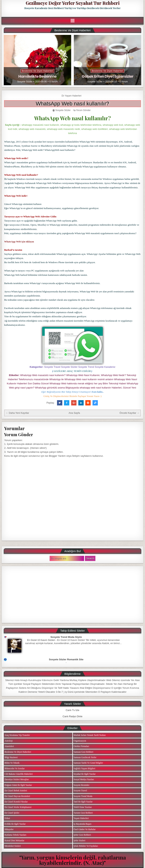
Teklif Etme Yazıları (83, 807)
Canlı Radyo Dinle (73, 716)
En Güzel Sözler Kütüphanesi (18, 807)
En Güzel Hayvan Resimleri (17, 796)
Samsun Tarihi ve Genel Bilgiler (88, 763)
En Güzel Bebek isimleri (16, 791)
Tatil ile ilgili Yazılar (83, 802)
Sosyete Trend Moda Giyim (66, 637)
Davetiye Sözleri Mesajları (17, 779)
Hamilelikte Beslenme (37, 76)
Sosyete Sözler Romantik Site (66, 659)
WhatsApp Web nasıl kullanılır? (73, 104)
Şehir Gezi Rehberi (82, 835)
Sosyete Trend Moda (83, 796)
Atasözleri (9, 746)
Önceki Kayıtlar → (129, 413)
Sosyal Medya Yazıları (84, 779)
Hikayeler (9, 829)
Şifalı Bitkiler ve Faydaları (86, 846)
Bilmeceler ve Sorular (15, 768)
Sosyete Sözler (25, 82)
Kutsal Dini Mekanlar (14, 840)
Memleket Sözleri (13, 846)
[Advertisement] (72, 594)
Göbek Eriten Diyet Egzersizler (108, 76)
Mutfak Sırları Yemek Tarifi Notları (90, 735)
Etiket (7, 818)
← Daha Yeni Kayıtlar (17, 413)
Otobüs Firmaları (81, 746)
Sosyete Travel (80, 791)
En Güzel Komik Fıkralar (16, 802)
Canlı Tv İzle (72, 710)
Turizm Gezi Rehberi (83, 813)
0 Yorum (54, 82)
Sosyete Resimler (82, 785)
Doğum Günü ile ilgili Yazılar (18, 785)
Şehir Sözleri (79, 840)
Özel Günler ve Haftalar (85, 829)
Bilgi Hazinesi (11, 757)
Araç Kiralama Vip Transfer (17, 735)
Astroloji (9, 741)
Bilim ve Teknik (12, 763)
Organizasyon (80, 741)
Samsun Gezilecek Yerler (85, 757)
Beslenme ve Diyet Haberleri (37, 71)
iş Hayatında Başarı (83, 824)
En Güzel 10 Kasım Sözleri (41, 640)
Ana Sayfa (74, 413)
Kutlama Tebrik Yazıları (15, 835)
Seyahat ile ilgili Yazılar (85, 774)
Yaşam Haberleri (73, 96)
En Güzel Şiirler (12, 813)
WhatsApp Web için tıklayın (19, 242)
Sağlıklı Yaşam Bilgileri (84, 768)
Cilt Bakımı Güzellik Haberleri (19, 774)
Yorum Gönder (83, 110)
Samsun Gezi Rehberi (84, 752)
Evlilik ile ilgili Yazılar (15, 824)
